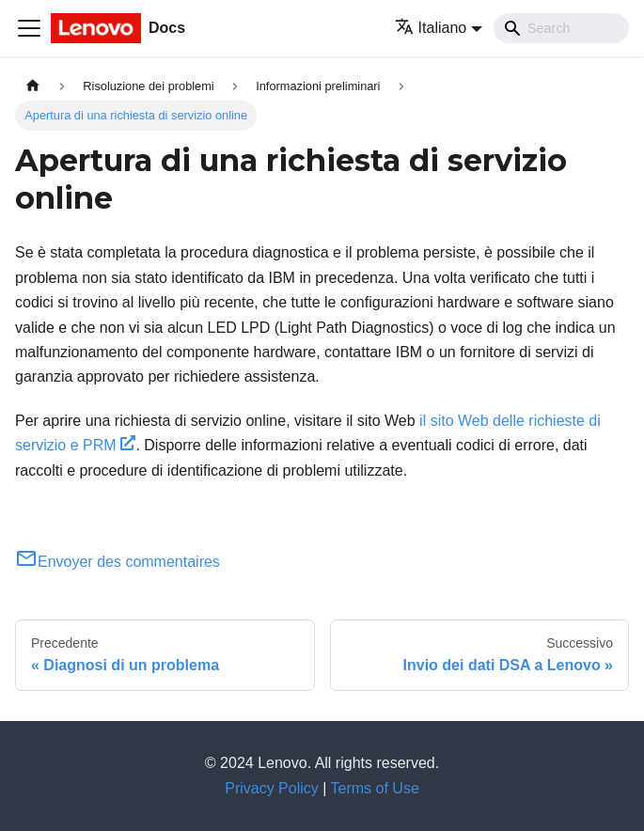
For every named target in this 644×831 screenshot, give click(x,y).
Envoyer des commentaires (118, 562)
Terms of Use (375, 788)
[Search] (561, 28)
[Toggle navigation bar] (29, 28)
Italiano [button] (431, 28)
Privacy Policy (272, 788)
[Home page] (33, 86)
